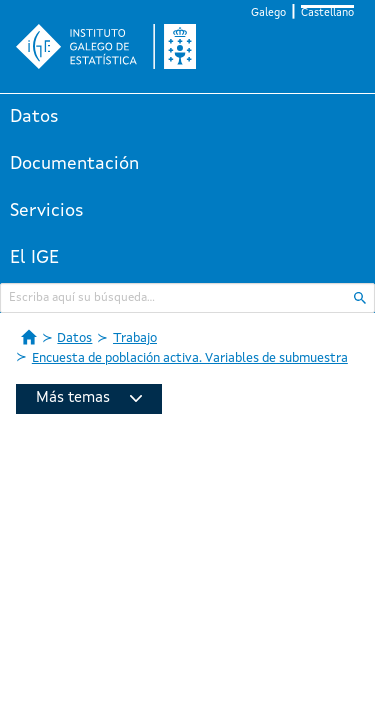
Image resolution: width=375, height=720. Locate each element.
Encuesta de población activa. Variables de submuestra (190, 358)
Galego (268, 13)
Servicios (47, 211)
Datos (34, 117)
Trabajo (135, 338)
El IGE (34, 258)
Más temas (89, 398)
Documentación (74, 164)
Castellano (327, 13)
